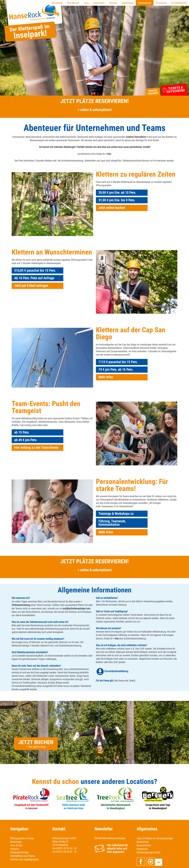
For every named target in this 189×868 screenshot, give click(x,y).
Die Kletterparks (179, 3)
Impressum (142, 849)
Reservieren (99, 3)
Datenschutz (143, 842)
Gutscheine (161, 3)
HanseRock (57, 3)
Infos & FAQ (16, 845)
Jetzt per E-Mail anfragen (31, 286)
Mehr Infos (106, 377)
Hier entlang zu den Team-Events (36, 448)
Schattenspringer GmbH (148, 852)
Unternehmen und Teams (23, 856)
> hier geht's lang (36, 747)
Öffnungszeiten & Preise (22, 838)
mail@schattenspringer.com (76, 608)
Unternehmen (145, 3)
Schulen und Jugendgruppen (24, 859)
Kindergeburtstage (19, 852)
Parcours (15, 849)
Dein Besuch (73, 3)
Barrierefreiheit (144, 845)
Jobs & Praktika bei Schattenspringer (155, 838)
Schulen (113, 3)
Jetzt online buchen (112, 208)
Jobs (86, 3)
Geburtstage (127, 3)
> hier (108, 154)
